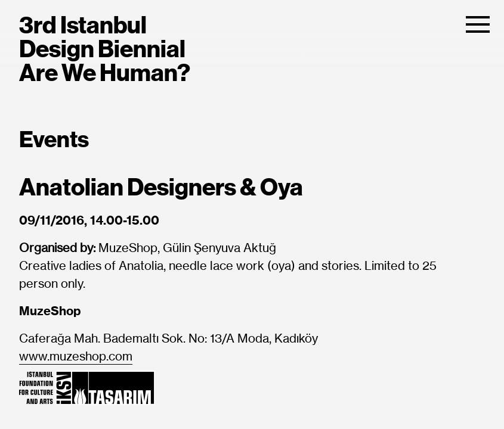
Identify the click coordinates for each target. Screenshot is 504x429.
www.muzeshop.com (76, 357)
